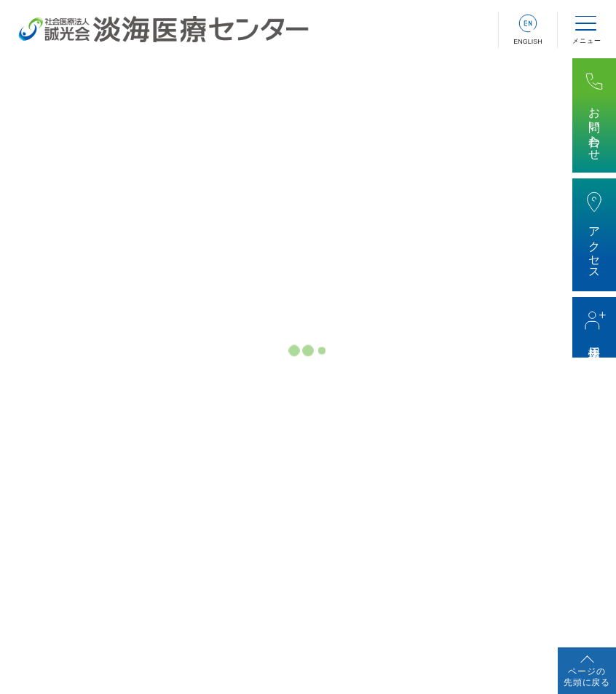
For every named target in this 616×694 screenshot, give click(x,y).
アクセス (595, 247)
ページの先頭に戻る (587, 677)
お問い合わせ (595, 127)
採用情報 (595, 339)
